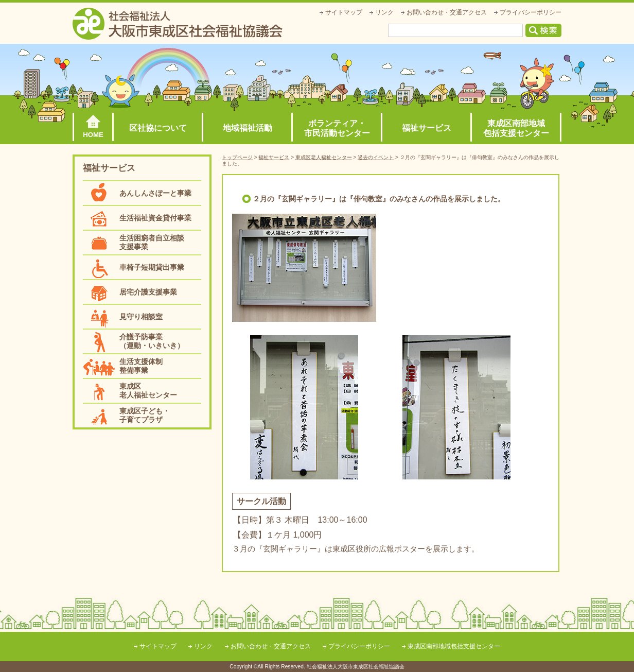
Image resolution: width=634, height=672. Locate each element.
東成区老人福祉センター (148, 391)
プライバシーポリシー (531, 12)
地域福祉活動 (248, 128)
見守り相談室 (141, 317)
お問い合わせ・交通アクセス (447, 12)
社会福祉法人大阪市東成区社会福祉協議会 (178, 24)
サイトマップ (344, 12)
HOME (93, 135)
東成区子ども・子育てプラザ (145, 415)
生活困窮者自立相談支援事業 (152, 242)
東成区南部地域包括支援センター (516, 128)
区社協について (158, 128)
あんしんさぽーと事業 (155, 193)
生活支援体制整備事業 (141, 366)
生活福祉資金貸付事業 (155, 218)
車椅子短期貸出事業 (152, 267)
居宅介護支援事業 (148, 292)
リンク (384, 12)
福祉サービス (427, 128)
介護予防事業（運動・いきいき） (152, 341)
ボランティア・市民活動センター (337, 128)
